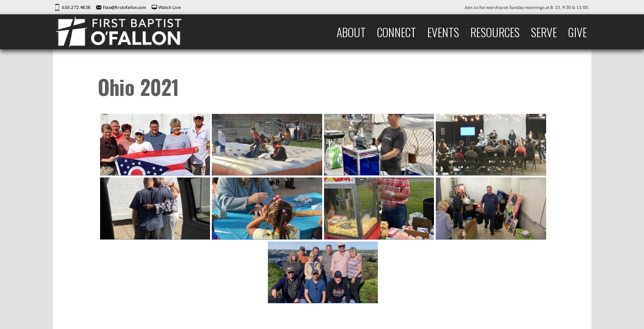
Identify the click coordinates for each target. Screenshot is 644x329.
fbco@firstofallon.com (125, 7)
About (351, 32)
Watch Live (170, 7)
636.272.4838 (76, 7)
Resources (495, 32)
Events (443, 32)
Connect (396, 32)
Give (578, 32)
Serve (544, 32)
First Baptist (125, 32)
